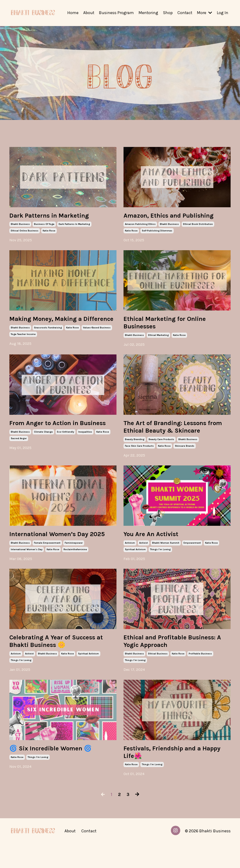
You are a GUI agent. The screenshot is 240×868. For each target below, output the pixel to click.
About (88, 13)
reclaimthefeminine (75, 570)
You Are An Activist (155, 546)
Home (72, 13)
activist (144, 555)
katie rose (49, 232)
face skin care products (139, 457)
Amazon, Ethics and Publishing (176, 216)
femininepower (74, 564)
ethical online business (25, 232)
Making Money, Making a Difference (51, 324)
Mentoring (148, 13)
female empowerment (47, 564)
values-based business (97, 338)
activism (130, 555)
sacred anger (19, 457)
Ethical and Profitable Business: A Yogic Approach (169, 663)
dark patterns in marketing (74, 225)
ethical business (158, 676)
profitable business (200, 676)
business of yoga (44, 225)
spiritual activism (135, 562)
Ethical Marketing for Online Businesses (171, 324)
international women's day (27, 570)
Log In (223, 13)
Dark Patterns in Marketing (56, 216)
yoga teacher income (23, 344)
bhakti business (20, 225)
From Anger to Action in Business (49, 437)
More (204, 13)
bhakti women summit (166, 555)
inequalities (85, 451)
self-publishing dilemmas (157, 232)
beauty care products (161, 451)
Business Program (116, 13)
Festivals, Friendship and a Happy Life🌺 (169, 776)
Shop (167, 13)
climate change (43, 451)
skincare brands (185, 457)
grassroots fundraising (48, 338)
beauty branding (135, 451)
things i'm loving (160, 562)
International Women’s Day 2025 (55, 550)
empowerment (192, 555)
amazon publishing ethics (140, 225)
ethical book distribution (198, 225)
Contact (185, 13)
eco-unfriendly (66, 451)
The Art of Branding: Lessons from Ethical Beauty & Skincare (177, 437)
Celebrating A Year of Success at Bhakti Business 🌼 (59, 663)
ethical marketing (158, 338)
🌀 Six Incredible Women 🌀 (57, 772)
